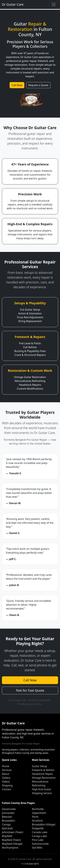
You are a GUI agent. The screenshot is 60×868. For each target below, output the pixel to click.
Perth (35, 817)
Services (7, 770)
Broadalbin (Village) (44, 824)
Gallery (6, 778)
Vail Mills (37, 848)
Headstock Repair (43, 774)
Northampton (10, 848)
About (6, 774)
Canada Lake (40, 832)
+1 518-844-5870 (30, 864)
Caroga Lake (39, 836)
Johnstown (8, 813)
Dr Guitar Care (13, 4)
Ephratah (7, 828)
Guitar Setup (40, 766)
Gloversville (9, 809)
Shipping (7, 785)
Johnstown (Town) (12, 832)
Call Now (17, 85)
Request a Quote (38, 85)
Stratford (37, 821)
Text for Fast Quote (30, 690)
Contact (7, 789)
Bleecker (7, 817)
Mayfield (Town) (11, 840)
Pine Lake (38, 840)
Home (6, 766)
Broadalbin (8, 821)
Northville (38, 809)
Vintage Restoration (44, 778)
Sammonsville (40, 844)
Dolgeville (38, 828)
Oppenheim (39, 813)
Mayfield (7, 836)
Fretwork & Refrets (43, 770)
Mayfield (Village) (12, 844)
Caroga (6, 824)
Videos (6, 782)
